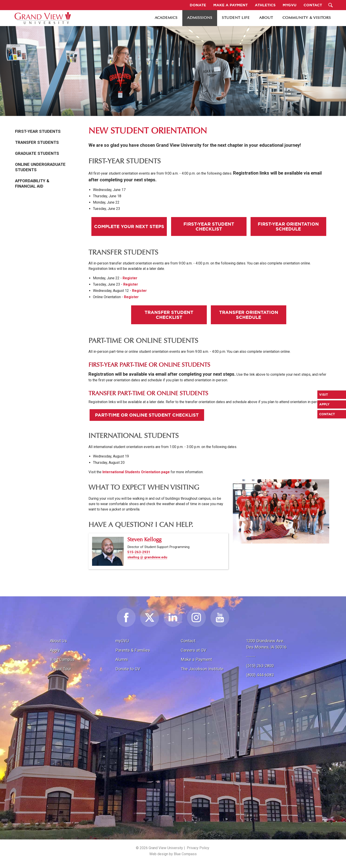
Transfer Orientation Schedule (249, 315)
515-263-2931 (139, 552)
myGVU (122, 641)
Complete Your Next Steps (129, 226)
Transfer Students (37, 142)
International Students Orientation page (136, 472)
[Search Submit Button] (331, 5)
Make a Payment (196, 659)
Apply (55, 650)
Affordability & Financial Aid (32, 184)
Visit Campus (62, 659)
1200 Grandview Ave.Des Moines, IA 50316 (266, 644)
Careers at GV (194, 650)
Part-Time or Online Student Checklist (147, 415)
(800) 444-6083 (260, 675)
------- (251, 656)
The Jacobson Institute (202, 669)
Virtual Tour (61, 669)
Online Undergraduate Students (40, 167)
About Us (58, 641)
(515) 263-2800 (260, 666)
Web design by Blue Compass (173, 854)
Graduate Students (37, 153)
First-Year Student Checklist (209, 226)
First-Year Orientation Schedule (288, 226)
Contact (188, 641)
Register (130, 278)
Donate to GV (128, 669)
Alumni (122, 659)
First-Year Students (38, 131)
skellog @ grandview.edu (147, 557)
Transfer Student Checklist (169, 315)
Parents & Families (133, 650)
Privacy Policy (198, 848)
